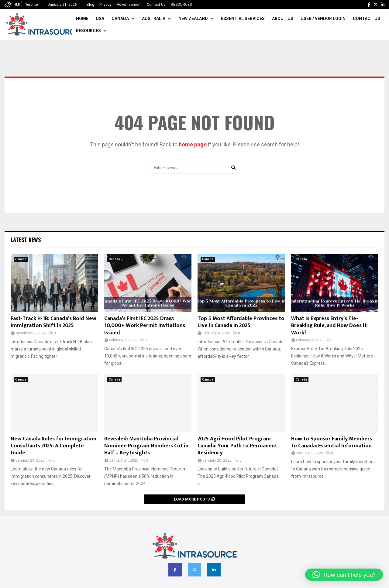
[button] (344, 575)
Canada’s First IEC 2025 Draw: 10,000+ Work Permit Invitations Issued (145, 326)
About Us (283, 19)
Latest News (26, 240)
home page (193, 144)
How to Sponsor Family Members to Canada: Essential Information (332, 442)
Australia (154, 19)
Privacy (105, 5)
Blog (90, 5)
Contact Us (156, 5)
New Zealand (193, 19)
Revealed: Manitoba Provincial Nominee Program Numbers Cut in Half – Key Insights (146, 446)
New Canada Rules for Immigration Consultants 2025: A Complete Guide (53, 446)
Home (82, 19)
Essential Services (243, 19)
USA (100, 19)
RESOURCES (181, 5)
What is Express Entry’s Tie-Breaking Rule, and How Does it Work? (329, 326)
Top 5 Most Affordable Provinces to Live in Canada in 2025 (241, 322)
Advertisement (129, 5)
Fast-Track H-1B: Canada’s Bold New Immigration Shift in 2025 (53, 322)
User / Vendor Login (323, 19)
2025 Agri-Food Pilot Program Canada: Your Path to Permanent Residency (237, 446)
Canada (120, 19)
